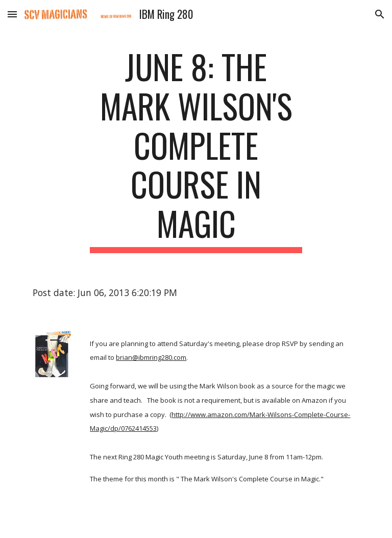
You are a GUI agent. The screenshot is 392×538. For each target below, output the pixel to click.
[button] (12, 14)
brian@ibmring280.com (151, 357)
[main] (196, 150)
